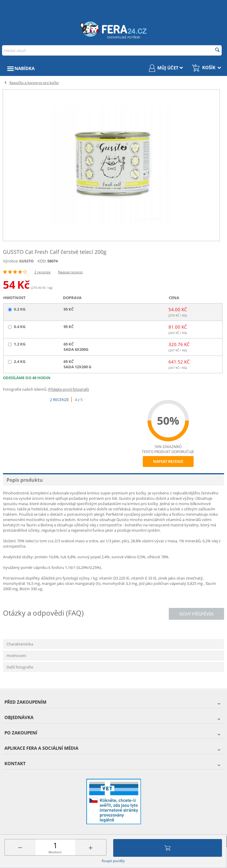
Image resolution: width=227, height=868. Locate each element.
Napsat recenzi (70, 272)
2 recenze (42, 272)
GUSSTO (26, 261)
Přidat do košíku (168, 848)
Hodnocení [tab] (16, 656)
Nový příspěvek (196, 614)
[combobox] (112, 50)
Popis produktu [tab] (25, 480)
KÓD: (42, 261)
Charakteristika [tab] (20, 644)
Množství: (55, 852)
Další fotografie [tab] (20, 667)
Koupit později (113, 861)
